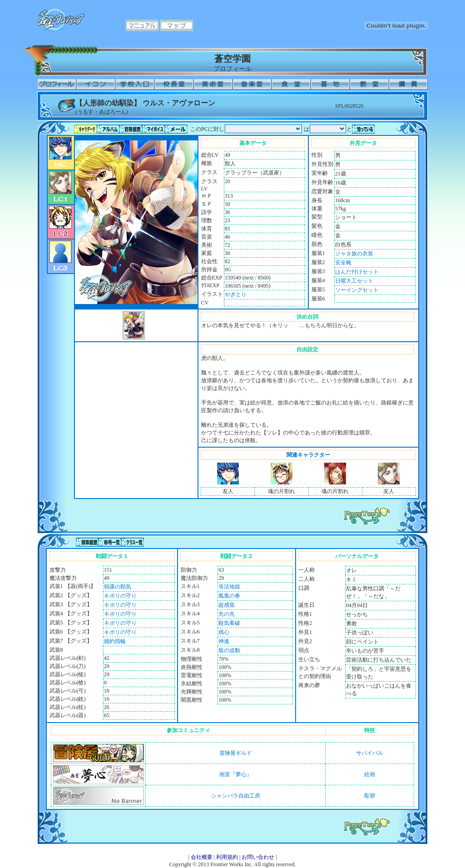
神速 (224, 641)
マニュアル (142, 25)
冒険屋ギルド (236, 753)
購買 (408, 84)
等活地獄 (229, 587)
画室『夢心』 (236, 774)
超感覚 (227, 605)
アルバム (108, 129)
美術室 (213, 84)
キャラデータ (85, 129)
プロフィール (57, 84)
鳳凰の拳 (229, 596)
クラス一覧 (133, 542)
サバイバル (370, 753)
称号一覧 (110, 542)
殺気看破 (229, 623)
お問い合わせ (258, 857)
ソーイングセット (357, 290)
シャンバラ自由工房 (236, 796)
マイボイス (153, 129)
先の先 (227, 614)
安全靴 (343, 263)
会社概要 (202, 857)
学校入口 (135, 84)
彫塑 (370, 796)
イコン (96, 84)
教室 (369, 84)
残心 (224, 632)
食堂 (291, 84)
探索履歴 (87, 542)
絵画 (370, 774)
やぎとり (236, 294)
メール (176, 129)
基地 (330, 84)
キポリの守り (120, 596)
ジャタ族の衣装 (354, 254)
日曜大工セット (354, 281)
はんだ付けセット (357, 272)
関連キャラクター (308, 455)
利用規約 (227, 857)
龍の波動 (229, 650)
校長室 (174, 84)
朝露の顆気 (118, 587)
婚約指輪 (115, 641)
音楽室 (252, 84)
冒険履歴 (131, 129)
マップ (177, 25)
